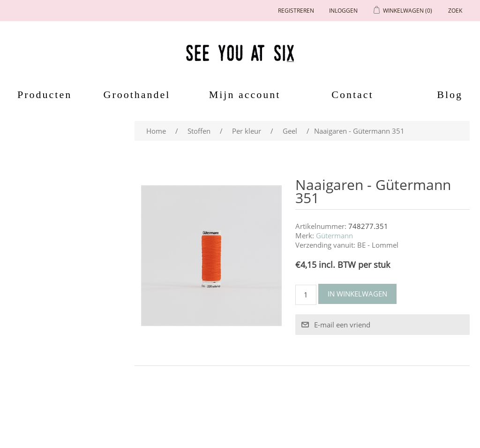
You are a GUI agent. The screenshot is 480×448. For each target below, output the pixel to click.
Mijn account (245, 95)
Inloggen (343, 11)
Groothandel (137, 95)
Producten (41, 95)
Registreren (296, 11)
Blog (450, 95)
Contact (352, 95)
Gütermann (334, 235)
